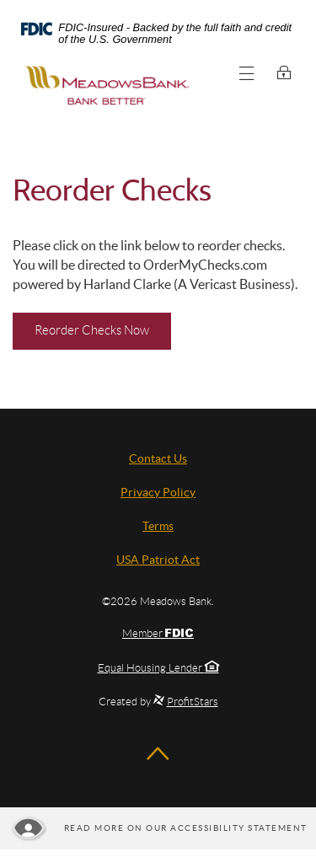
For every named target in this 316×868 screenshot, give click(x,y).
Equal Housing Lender (158, 668)
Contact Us (158, 458)
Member (158, 633)
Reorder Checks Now (103, 329)
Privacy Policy (158, 492)
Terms (158, 526)
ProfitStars (193, 702)
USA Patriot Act (158, 560)
